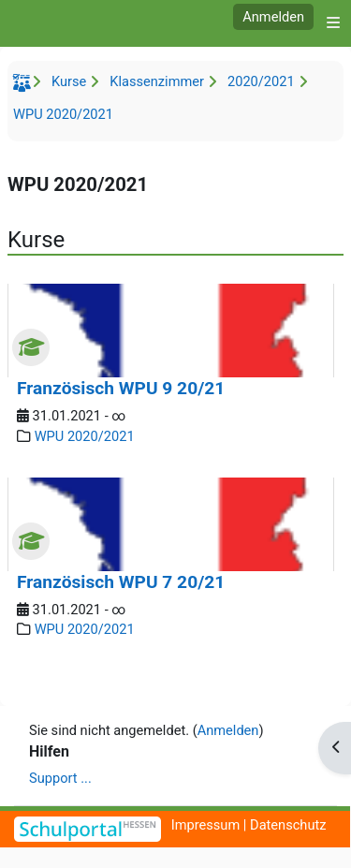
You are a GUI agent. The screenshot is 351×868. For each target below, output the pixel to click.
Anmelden (273, 17)
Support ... (60, 778)
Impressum (206, 825)
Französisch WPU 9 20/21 (121, 388)
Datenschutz (288, 825)
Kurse (69, 81)
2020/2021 (261, 81)
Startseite (24, 86)
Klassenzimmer (157, 81)
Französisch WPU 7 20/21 (121, 582)
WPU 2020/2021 (63, 114)
